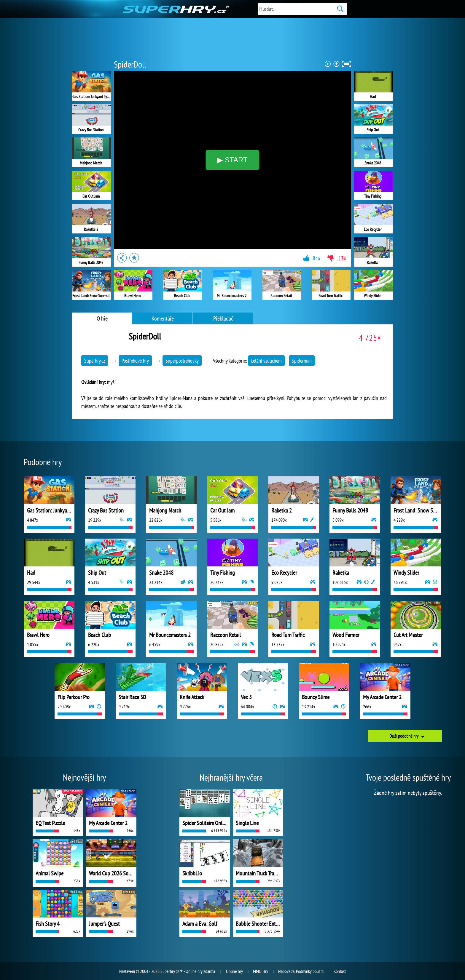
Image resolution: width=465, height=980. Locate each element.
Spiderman (302, 361)
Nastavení (127, 971)
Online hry (234, 971)
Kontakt (340, 971)
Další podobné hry (404, 736)
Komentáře (163, 318)
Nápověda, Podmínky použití (301, 971)
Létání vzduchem (266, 361)
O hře (102, 318)
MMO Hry (261, 971)
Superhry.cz (95, 361)
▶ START (232, 160)
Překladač (223, 318)
